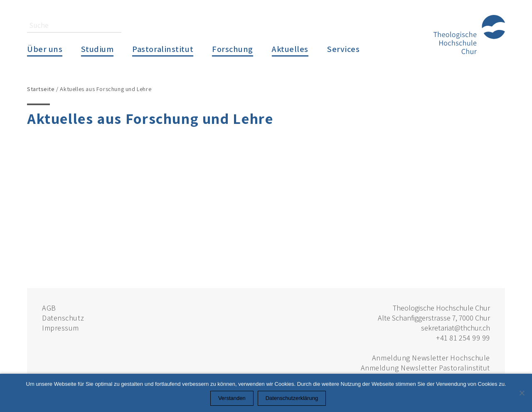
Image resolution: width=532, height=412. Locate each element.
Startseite (41, 89)
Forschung (233, 49)
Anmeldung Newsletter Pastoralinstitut (425, 368)
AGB (49, 308)
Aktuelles (290, 49)
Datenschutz (63, 318)
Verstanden (232, 398)
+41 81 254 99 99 (463, 338)
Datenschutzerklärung (292, 398)
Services (343, 49)
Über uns (45, 49)
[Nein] (522, 393)
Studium (97, 49)
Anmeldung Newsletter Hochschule (431, 358)
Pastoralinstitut (163, 49)
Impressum (60, 328)
